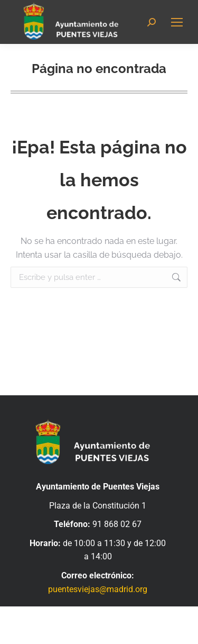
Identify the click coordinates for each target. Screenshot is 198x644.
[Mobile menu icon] (177, 22)
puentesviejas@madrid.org (98, 589)
